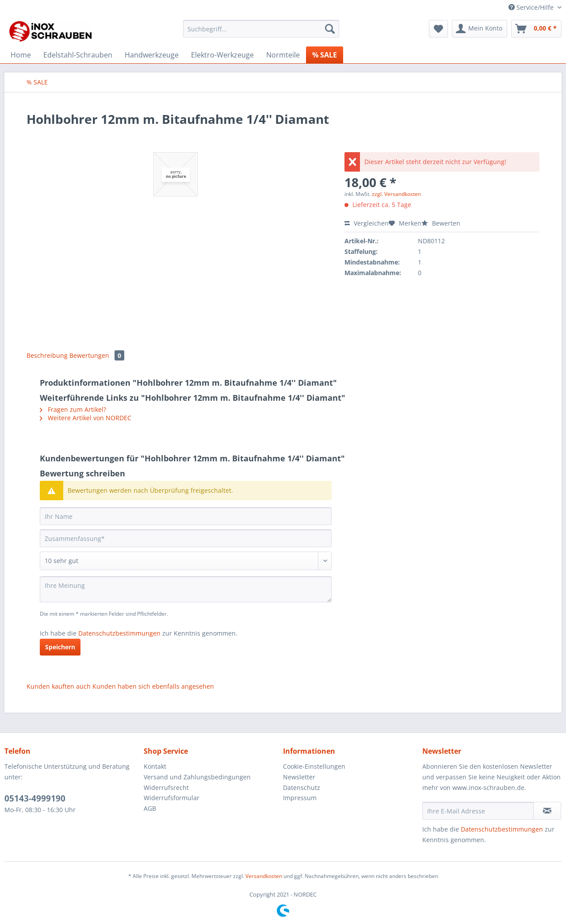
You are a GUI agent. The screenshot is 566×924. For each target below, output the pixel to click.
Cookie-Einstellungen (314, 766)
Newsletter (299, 777)
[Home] (21, 55)
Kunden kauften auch (59, 686)
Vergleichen (367, 223)
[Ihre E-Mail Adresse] (478, 811)
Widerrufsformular (172, 798)
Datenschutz (302, 788)
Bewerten (441, 223)
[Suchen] (330, 29)
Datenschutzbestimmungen (119, 633)
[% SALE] (325, 55)
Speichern (60, 647)
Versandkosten (264, 876)
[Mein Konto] (480, 29)
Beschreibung (47, 355)
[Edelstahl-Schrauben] (78, 55)
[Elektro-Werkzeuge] (222, 55)
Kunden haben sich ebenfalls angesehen (153, 686)
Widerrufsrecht (166, 788)
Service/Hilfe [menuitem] (532, 7)
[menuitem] (261, 33)
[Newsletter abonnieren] (547, 811)
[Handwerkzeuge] (152, 55)
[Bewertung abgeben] (186, 561)
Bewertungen (97, 355)
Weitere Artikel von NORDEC (86, 418)
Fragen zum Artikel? (73, 409)
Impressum (300, 798)
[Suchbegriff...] (261, 29)
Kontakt (155, 766)
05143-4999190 (35, 798)
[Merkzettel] (438, 29)
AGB (150, 808)
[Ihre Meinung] (186, 589)
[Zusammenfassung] (186, 538)
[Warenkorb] (536, 29)
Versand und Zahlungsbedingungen (197, 777)
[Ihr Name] (186, 516)
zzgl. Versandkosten (396, 194)
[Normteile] (283, 55)
